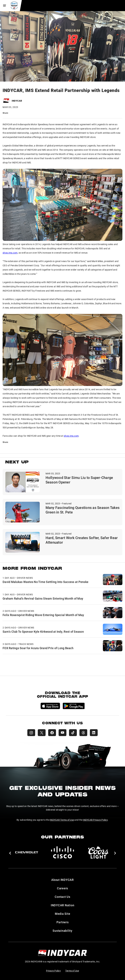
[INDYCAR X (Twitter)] (42, 733)
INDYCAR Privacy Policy (95, 820)
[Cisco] (62, 852)
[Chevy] (27, 852)
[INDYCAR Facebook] (52, 733)
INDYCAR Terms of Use (62, 820)
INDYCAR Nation (63, 905)
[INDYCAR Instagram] (31, 733)
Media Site (63, 914)
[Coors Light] (98, 852)
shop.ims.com (10, 253)
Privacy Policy (53, 971)
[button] (10, 853)
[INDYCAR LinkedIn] (94, 733)
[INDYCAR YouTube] (62, 733)
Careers (62, 888)
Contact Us (62, 897)
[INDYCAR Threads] (83, 733)
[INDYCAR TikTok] (73, 733)
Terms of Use (72, 971)
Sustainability (62, 931)
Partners (63, 922)
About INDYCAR (62, 880)
